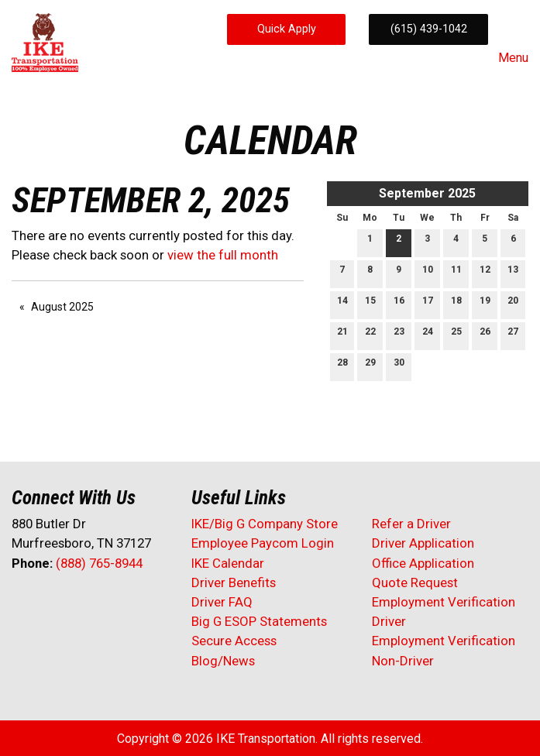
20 (513, 304)
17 (428, 304)
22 (370, 335)
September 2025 (427, 193)
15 (370, 304)
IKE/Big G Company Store (265, 524)
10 (428, 273)
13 (513, 273)
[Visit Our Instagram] (123, 604)
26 (485, 335)
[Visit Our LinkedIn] (74, 604)
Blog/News (223, 661)
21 (342, 335)
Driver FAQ (222, 602)
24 (428, 335)
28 (342, 366)
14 (342, 304)
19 (485, 304)
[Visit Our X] (49, 604)
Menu (506, 58)
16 (399, 304)
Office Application (425, 563)
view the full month (223, 255)
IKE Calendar (228, 563)
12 (485, 273)
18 (456, 304)
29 (370, 366)
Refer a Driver (411, 524)
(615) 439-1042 (429, 29)
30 (399, 366)
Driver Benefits (235, 582)
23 (399, 335)
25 (456, 335)
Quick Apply (287, 29)
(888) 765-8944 (99, 563)
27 (513, 335)
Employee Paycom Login (263, 543)
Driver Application (423, 543)
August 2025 (62, 307)
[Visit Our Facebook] (24, 604)
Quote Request (415, 582)
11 (456, 273)
